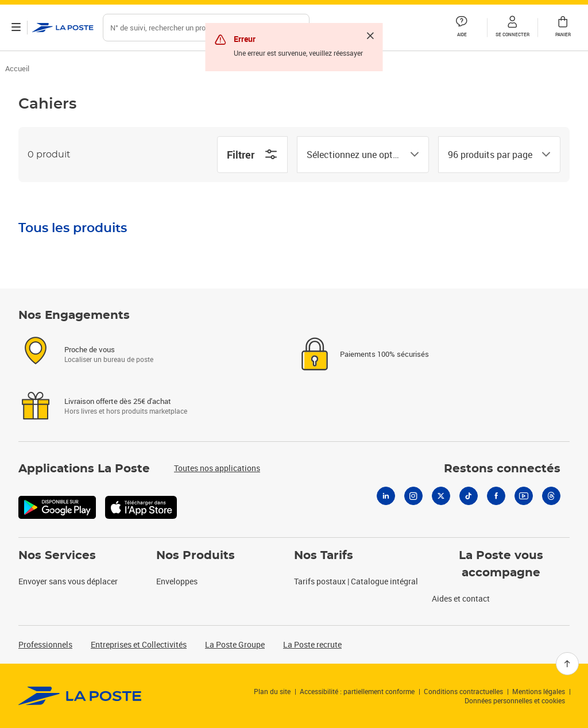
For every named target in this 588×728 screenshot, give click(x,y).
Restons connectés (502, 469)
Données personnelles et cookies (515, 700)
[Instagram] (413, 496)
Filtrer (252, 155)
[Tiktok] (469, 496)
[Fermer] (370, 36)
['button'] (63, 28)
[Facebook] (496, 496)
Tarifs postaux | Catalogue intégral (356, 581)
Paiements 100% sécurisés (384, 354)
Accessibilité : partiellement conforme (357, 691)
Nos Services (57, 556)
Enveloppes (177, 581)
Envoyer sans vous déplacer (68, 581)
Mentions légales (539, 691)
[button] (512, 28)
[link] (80, 696)
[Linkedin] (386, 496)
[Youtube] (524, 496)
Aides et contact (461, 598)
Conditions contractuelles (463, 691)
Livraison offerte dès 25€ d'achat (118, 401)
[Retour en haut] (567, 664)
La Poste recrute (312, 644)
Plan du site (272, 691)
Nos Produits (196, 556)
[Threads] (551, 496)
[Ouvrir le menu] (16, 28)
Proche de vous (90, 349)
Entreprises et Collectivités (139, 644)
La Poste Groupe (235, 644)
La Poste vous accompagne (501, 564)
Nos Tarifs (324, 556)
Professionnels (45, 644)
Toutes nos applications (217, 468)
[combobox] (354, 155)
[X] (441, 496)
